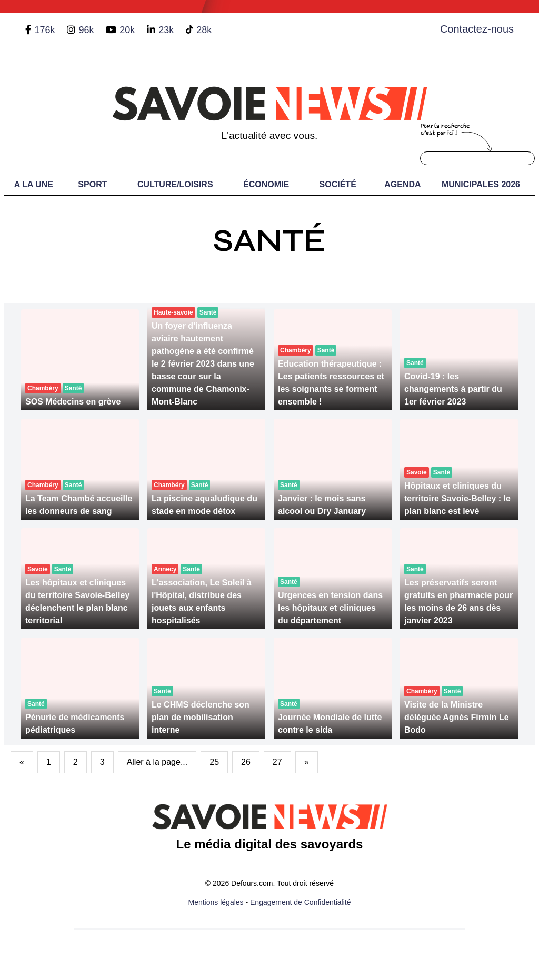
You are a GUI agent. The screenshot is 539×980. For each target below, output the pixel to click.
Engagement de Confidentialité (300, 902)
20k (127, 30)
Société (338, 184)
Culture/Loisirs (175, 184)
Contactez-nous (477, 29)
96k (86, 30)
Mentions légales (216, 902)
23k (166, 30)
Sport (92, 184)
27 (277, 762)
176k (44, 30)
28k (204, 30)
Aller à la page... (157, 762)
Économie (266, 184)
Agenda (402, 184)
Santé (269, 241)
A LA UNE (34, 184)
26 (246, 762)
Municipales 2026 (481, 184)
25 (214, 762)
